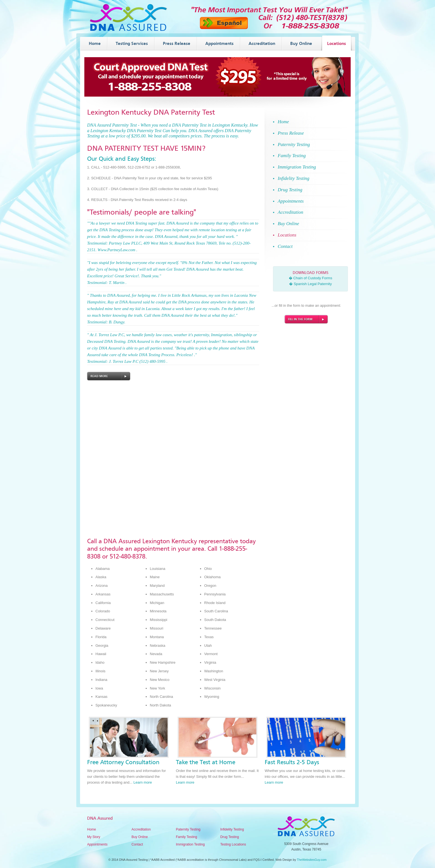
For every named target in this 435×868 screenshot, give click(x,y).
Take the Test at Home (206, 762)
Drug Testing (230, 837)
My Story (94, 837)
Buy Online (140, 837)
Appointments (97, 844)
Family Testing (186, 837)
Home (92, 829)
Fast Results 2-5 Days (292, 762)
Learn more (143, 782)
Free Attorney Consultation (123, 762)
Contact (137, 844)
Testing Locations (233, 844)
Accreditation (141, 829)
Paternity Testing (188, 829)
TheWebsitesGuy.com (312, 860)
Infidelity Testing (232, 829)
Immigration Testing (190, 844)
